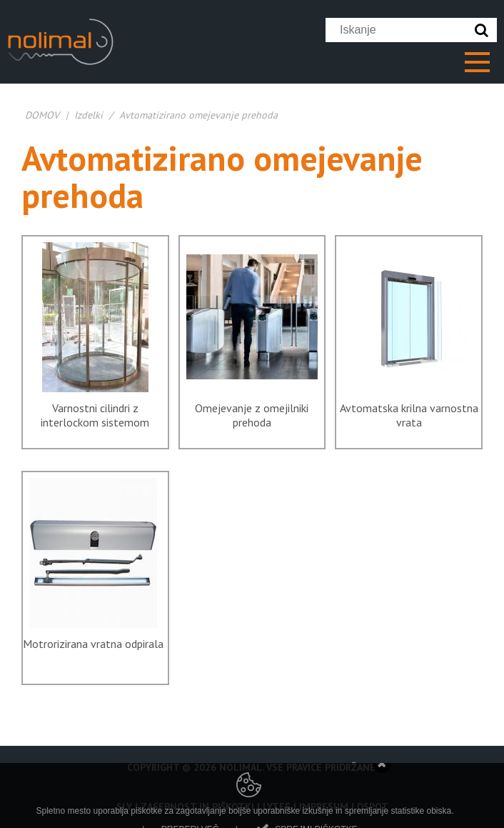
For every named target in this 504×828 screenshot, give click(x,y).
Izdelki (89, 115)
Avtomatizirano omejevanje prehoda (198, 115)
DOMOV (42, 115)
